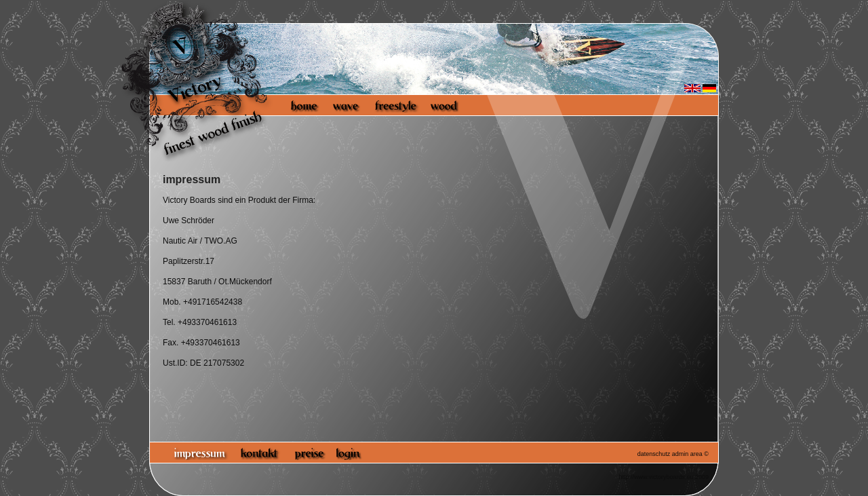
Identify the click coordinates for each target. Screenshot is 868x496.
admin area (687, 454)
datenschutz (654, 454)
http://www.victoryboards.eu (656, 477)
